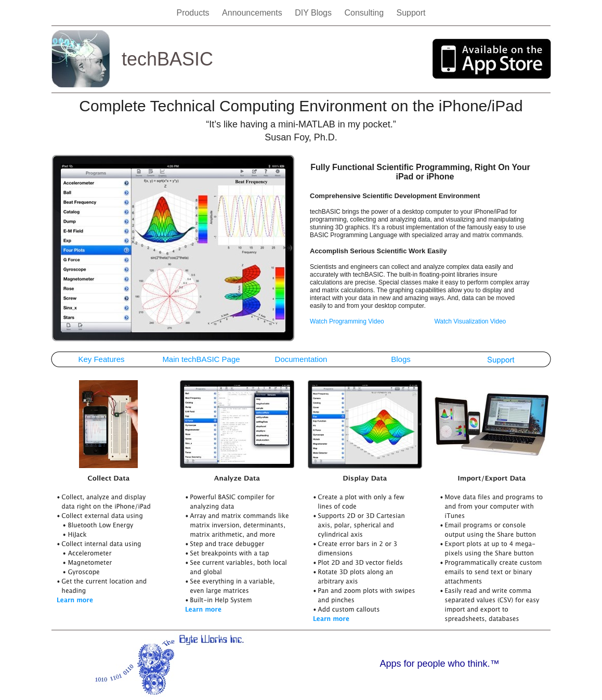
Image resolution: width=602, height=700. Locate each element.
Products (194, 13)
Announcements (253, 13)
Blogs (401, 359)
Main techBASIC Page (201, 359)
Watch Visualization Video (470, 321)
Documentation (301, 359)
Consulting (365, 13)
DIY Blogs (314, 13)
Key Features (101, 359)
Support (411, 13)
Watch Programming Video (347, 321)
